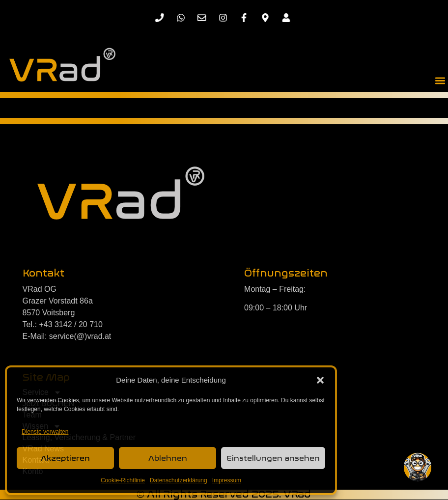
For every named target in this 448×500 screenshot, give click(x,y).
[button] (320, 380)
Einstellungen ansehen (273, 458)
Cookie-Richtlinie (123, 480)
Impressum (227, 480)
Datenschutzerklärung (179, 480)
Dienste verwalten (45, 432)
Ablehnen (168, 458)
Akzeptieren (65, 458)
